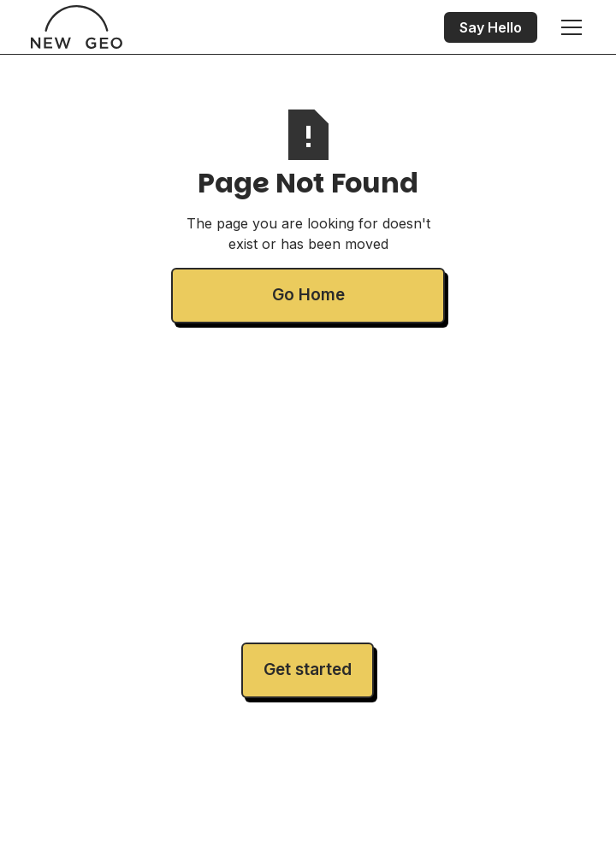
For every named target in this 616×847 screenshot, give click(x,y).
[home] (77, 27)
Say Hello (491, 27)
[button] (568, 27)
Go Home (308, 295)
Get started (308, 669)
